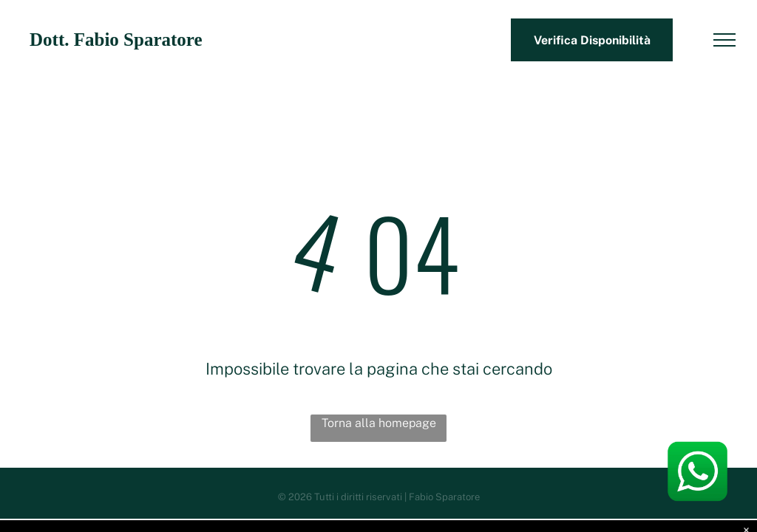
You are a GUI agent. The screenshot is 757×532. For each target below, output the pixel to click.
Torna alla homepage (379, 423)
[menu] (724, 40)
